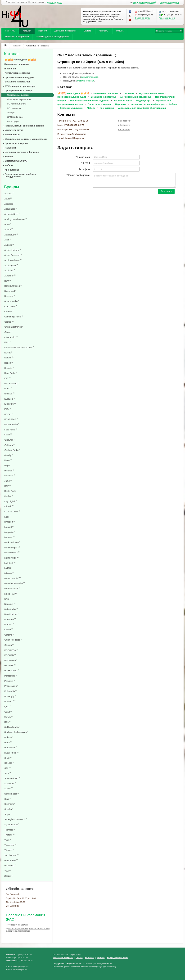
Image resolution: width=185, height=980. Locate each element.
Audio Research (13, 255)
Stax (8, 799)
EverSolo (10, 399)
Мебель (9, 165)
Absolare (10, 204)
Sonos (9, 788)
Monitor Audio (13, 578)
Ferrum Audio (12, 424)
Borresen (10, 296)
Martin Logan (12, 548)
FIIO (8, 409)
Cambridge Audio (14, 317)
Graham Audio (13, 450)
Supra (8, 814)
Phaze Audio (11, 686)
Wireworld (10, 865)
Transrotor (11, 845)
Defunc (9, 358)
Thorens (10, 835)
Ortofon (9, 645)
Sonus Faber (12, 794)
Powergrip (10, 696)
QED (8, 707)
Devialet (9, 368)
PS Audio (10, 666)
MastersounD (12, 553)
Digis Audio (11, 373)
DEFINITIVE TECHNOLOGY (19, 347)
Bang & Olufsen (13, 286)
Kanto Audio (11, 491)
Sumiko (9, 809)
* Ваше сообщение (78, 175)
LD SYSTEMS (13, 512)
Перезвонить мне (167, 18)
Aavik (8, 199)
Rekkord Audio (12, 727)
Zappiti (9, 876)
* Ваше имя (83, 157)
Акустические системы (17, 73)
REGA (9, 717)
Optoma (9, 635)
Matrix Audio (12, 558)
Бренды (11, 187)
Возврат (101, 958)
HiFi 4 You (10, 31)
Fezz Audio (11, 430)
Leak (8, 517)
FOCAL (9, 414)
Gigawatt (9, 440)
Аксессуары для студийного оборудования (20, 175)
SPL (8, 768)
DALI (8, 342)
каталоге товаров (90, 77)
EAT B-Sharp (12, 383)
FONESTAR (11, 419)
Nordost (9, 624)
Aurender (10, 276)
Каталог (27, 31)
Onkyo (9, 630)
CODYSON (11, 306)
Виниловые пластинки (17, 64)
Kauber (9, 496)
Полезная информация (17, 37)
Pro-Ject (10, 701)
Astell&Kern (11, 235)
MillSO (8, 568)
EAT (8, 378)
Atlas (8, 240)
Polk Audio (11, 691)
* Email (85, 163)
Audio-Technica (13, 260)
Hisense (9, 471)
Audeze (9, 245)
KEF (8, 486)
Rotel (8, 743)
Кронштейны (12, 170)
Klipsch (9, 506)
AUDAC (9, 193)
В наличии (10, 69)
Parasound (11, 676)
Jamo (8, 481)
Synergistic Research (16, 819)
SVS (8, 773)
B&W (8, 281)
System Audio (12, 824)
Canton (9, 322)
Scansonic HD (13, 778)
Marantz (9, 537)
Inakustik (10, 476)
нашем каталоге (54, 2)
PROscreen (11, 660)
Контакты (104, 31)
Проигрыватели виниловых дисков (24, 126)
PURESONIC (12, 671)
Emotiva (9, 394)
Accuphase (11, 209)
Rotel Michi (11, 747)
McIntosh (10, 563)
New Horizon (12, 614)
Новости (43, 31)
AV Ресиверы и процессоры (20, 86)
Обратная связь (143, 18)
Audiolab (10, 270)
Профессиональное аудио (19, 77)
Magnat (9, 527)
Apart (8, 224)
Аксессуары (13, 121)
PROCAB (10, 655)
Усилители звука (14, 130)
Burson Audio (12, 301)
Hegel (8, 465)
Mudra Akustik (12, 589)
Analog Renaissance (16, 219)
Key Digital (11, 501)
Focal (8, 435)
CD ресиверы (14, 108)
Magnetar (10, 532)
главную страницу (86, 81)
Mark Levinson (12, 542)
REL (8, 722)
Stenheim (10, 804)
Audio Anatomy (13, 250)
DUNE (8, 353)
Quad (8, 712)
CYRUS (9, 311)
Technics (10, 830)
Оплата (87, 31)
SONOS (9, 763)
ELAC (8, 388)
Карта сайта (75, 955)
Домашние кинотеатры (17, 82)
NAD (8, 599)
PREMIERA (11, 650)
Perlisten (10, 681)
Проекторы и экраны (16, 143)
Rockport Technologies (16, 732)
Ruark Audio (11, 753)
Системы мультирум (16, 161)
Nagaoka (10, 604)
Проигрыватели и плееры (19, 90)
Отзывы (120, 31)
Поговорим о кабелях (17, 925)
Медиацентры (12, 135)
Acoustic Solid (12, 214)
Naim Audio (11, 609)
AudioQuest (11, 265)
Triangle (9, 850)
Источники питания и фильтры (22, 152)
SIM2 (8, 758)
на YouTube (124, 130)
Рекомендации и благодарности (53, 37)
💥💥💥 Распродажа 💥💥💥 (20, 60)
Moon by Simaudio (15, 583)
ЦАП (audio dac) (15, 117)
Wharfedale (11, 860)
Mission (9, 573)
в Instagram (124, 125)
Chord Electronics (14, 327)
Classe (9, 332)
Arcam (9, 229)
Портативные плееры (18, 95)
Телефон (84, 169)
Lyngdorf (10, 522)
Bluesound (10, 291)
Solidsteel (10, 784)
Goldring (10, 445)
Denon (9, 363)
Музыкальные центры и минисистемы (26, 139)
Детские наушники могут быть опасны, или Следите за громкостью (28, 930)
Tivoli (8, 840)
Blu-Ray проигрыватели (19, 99)
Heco (8, 460)
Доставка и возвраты (65, 31)
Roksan (9, 737)
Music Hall (11, 594)
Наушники (10, 148)
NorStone (10, 619)
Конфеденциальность (118, 958)
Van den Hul (11, 855)
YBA (8, 871)
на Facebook (125, 121)
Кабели (9, 157)
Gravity (9, 455)
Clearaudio (11, 337)
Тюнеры (11, 113)
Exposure (10, 404)
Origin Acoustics (13, 640)
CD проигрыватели (17, 104)
